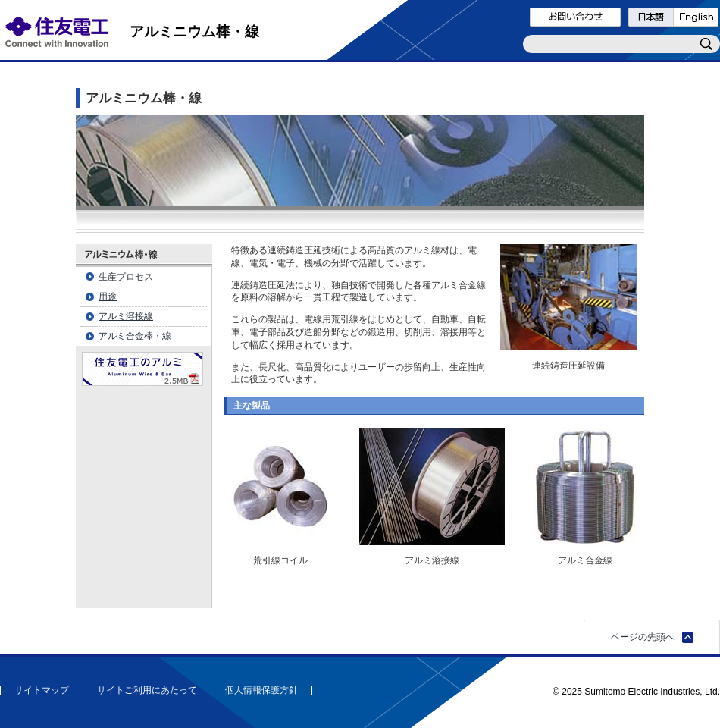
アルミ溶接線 (126, 316)
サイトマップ (42, 690)
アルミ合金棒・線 (135, 336)
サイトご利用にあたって (147, 690)
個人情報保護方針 (261, 690)
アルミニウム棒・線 (194, 31)
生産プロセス (126, 277)
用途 (108, 297)
